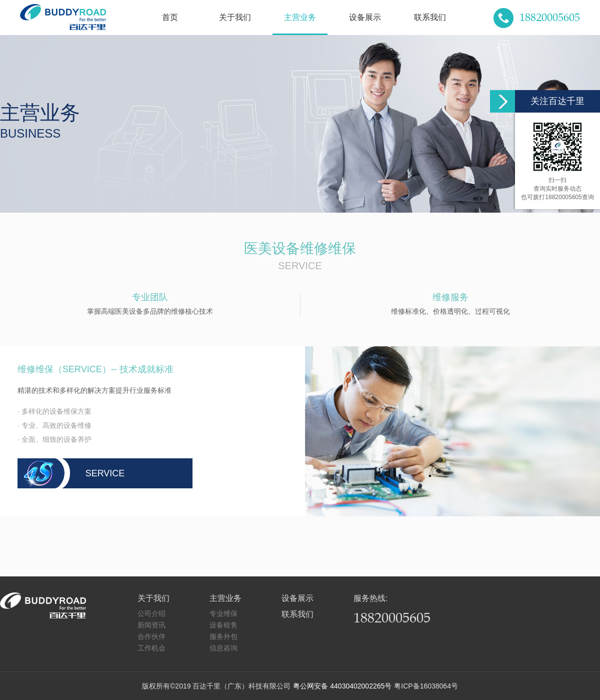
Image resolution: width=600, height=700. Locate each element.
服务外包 (223, 636)
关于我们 (235, 17)
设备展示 (365, 17)
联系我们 (430, 17)
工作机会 (151, 648)
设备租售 (223, 625)
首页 (170, 17)
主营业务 (300, 17)
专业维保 (223, 613)
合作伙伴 (151, 636)
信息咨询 (223, 648)
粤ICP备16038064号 (426, 686)
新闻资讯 (151, 625)
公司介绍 (151, 613)
